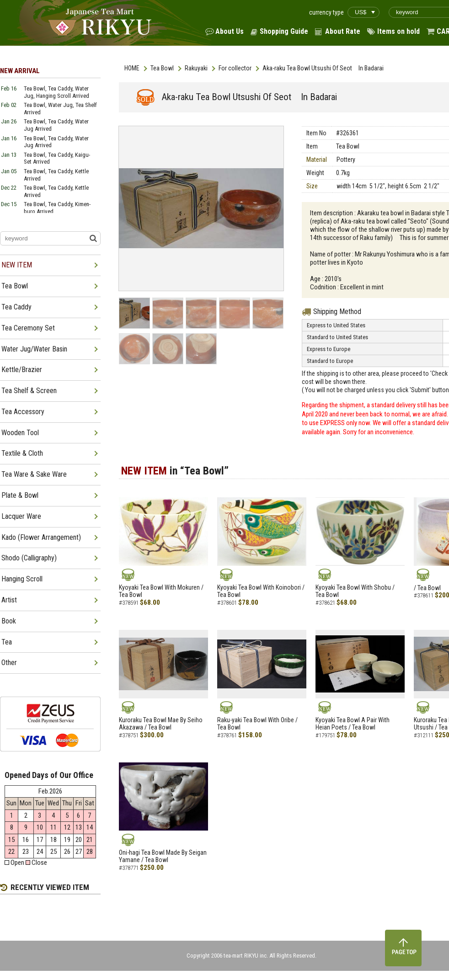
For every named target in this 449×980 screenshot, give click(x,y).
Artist (9, 600)
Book (9, 621)
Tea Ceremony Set (28, 328)
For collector (235, 68)
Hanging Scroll (22, 579)
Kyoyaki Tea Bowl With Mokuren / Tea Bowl (161, 591)
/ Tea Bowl (427, 588)
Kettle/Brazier (22, 370)
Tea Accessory (23, 412)
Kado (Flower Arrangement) (41, 537)
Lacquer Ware (21, 516)
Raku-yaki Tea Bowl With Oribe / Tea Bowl (257, 724)
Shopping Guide (284, 31)
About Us (230, 31)
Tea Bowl (162, 68)
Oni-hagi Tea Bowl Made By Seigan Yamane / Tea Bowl (163, 856)
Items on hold (398, 31)
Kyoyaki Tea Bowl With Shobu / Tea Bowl (355, 591)
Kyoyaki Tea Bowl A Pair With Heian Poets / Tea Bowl (353, 724)
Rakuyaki (196, 68)
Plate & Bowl (20, 495)
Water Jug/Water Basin (34, 349)
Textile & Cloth (22, 453)
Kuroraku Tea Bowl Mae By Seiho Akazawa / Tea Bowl (161, 724)
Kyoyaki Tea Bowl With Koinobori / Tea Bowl (261, 591)
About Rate (343, 31)
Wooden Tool (20, 433)
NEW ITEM (17, 265)
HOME (132, 68)
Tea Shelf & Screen (29, 391)
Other (9, 663)
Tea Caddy (16, 307)
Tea (7, 642)
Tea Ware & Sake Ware (34, 474)
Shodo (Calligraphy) (29, 558)
